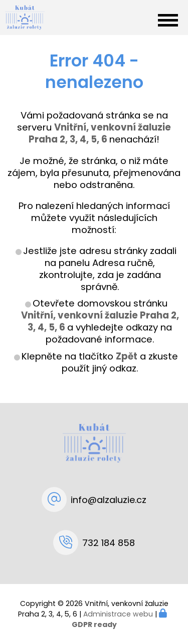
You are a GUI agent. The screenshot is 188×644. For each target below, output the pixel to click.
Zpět (127, 356)
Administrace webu (118, 614)
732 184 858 (109, 543)
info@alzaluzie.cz (109, 500)
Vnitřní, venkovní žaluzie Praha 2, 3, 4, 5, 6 (100, 321)
